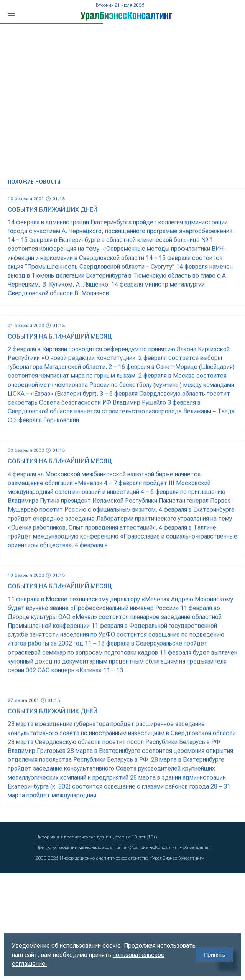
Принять (215, 955)
